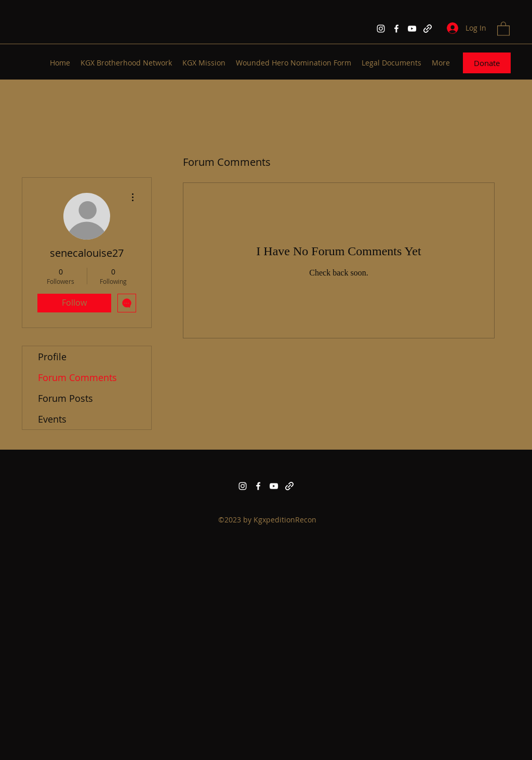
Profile (52, 357)
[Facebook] (396, 29)
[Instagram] (381, 29)
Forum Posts (65, 398)
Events (52, 419)
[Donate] (487, 63)
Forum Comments (77, 377)
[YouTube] (412, 29)
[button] (503, 28)
